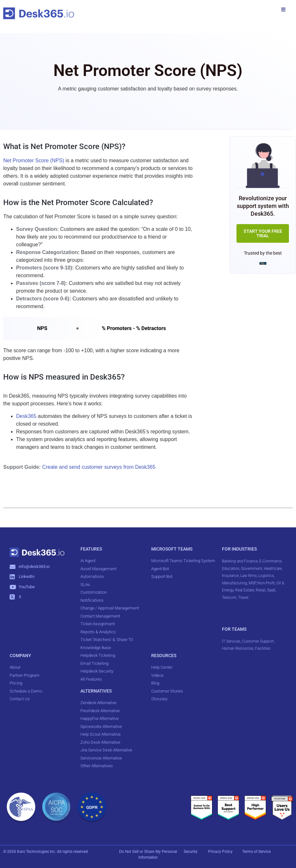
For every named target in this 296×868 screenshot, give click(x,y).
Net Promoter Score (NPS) (34, 160)
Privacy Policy (221, 852)
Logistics (266, 576)
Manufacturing (235, 583)
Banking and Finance (240, 561)
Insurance (230, 576)
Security (191, 852)
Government (252, 569)
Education (231, 569)
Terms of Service (256, 852)
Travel (243, 598)
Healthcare (273, 569)
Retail (261, 590)
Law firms (249, 576)
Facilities (263, 648)
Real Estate (245, 590)
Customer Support (258, 641)
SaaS (271, 590)
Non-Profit (266, 583)
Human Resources (238, 648)
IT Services (231, 641)
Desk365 (26, 416)
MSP (252, 583)
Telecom (229, 598)
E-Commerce (270, 561)
